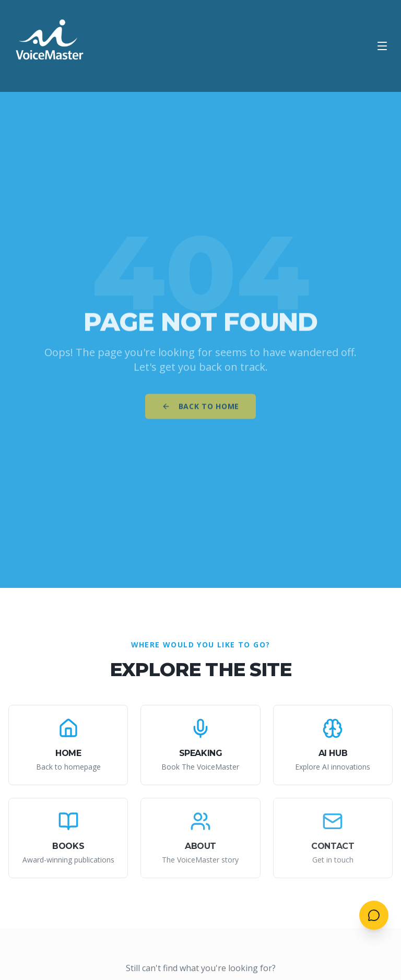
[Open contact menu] (374, 915)
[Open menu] (382, 46)
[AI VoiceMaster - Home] (50, 46)
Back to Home (200, 410)
